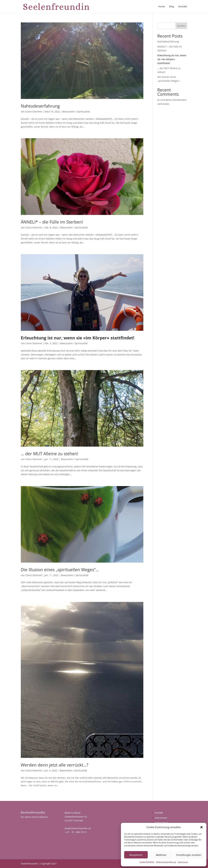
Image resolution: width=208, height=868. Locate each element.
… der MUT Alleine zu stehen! (50, 454)
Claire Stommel (34, 112)
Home (162, 7)
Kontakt (183, 7)
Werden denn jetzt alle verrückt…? (55, 765)
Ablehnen (161, 855)
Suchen (181, 26)
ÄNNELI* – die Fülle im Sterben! (52, 222)
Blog (172, 7)
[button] (201, 827)
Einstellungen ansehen (189, 855)
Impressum (183, 862)
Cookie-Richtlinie (147, 862)
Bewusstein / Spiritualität (76, 112)
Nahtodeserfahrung (40, 106)
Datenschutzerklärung (166, 862)
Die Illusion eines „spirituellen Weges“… (60, 570)
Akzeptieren (136, 855)
